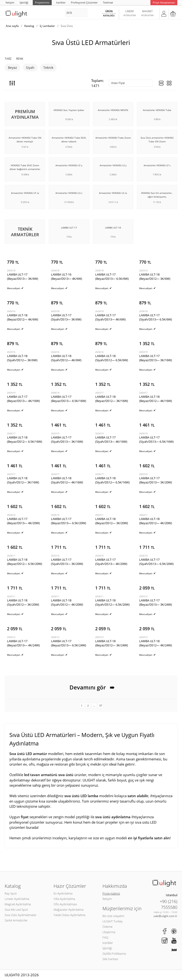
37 (101, 706)
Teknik (48, 68)
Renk (20, 59)
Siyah (30, 68)
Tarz (8, 59)
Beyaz (13, 68)
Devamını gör (91, 687)
